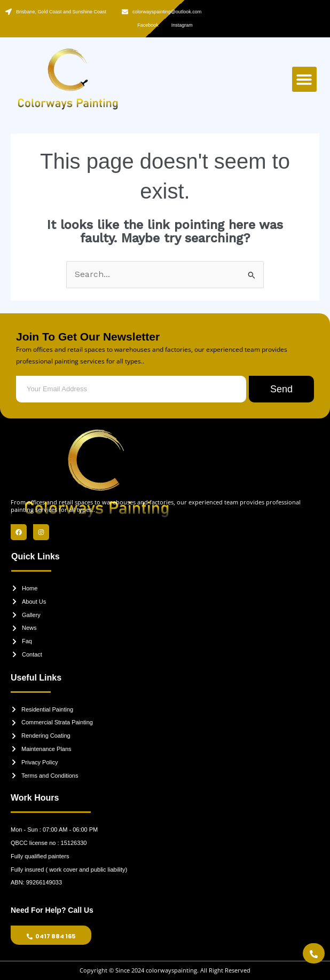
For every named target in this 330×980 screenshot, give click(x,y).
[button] (305, 79)
